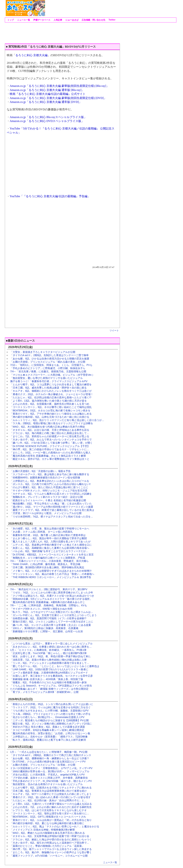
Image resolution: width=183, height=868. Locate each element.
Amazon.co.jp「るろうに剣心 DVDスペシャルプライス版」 (47, 121)
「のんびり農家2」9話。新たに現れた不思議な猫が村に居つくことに (49, 487)
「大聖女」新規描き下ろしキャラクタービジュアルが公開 (43, 352)
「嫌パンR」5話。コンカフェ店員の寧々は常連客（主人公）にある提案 (51, 625)
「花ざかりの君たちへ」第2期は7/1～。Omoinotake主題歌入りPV (47, 717)
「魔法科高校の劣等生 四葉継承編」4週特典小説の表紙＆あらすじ (48, 602)
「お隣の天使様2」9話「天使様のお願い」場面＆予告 (40, 471)
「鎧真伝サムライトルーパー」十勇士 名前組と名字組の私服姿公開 (48, 500)
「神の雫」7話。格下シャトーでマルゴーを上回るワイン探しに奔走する (51, 849)
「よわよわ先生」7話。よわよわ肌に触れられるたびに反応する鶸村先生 (51, 807)
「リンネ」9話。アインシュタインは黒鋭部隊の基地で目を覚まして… (50, 663)
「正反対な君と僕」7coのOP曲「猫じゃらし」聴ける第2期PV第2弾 (48, 653)
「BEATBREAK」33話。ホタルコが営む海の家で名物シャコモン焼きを (50, 410)
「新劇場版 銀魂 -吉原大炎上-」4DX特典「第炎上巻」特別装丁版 (47, 679)
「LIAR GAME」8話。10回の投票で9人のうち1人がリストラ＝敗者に (49, 669)
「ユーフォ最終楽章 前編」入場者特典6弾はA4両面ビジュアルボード (49, 673)
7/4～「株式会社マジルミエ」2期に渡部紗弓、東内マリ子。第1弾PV (49, 589)
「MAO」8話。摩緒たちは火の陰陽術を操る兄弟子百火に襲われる (48, 833)
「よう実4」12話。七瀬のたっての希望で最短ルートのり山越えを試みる (51, 804)
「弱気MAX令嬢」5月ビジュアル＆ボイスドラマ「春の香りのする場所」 (51, 599)
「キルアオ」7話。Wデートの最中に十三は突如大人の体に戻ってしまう (51, 794)
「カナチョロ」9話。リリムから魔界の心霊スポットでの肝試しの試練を (51, 494)
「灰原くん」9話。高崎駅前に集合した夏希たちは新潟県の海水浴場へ (50, 548)
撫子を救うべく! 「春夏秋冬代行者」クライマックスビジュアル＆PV (49, 381)
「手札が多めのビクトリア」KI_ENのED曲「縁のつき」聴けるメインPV (51, 781)
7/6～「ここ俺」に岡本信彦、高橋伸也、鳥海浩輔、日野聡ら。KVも (49, 605)
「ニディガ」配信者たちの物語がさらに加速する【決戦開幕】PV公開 (49, 720)
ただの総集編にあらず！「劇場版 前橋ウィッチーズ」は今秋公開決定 (49, 689)
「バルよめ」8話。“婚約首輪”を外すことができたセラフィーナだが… (49, 551)
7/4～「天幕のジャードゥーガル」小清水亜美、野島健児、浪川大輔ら (49, 561)
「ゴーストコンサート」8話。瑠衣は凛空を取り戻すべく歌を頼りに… (50, 813)
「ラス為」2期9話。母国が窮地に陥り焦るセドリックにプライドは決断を (52, 423)
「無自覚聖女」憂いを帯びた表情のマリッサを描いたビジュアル (46, 378)
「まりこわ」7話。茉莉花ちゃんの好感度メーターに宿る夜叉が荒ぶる (50, 436)
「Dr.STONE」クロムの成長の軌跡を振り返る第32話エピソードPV (48, 762)
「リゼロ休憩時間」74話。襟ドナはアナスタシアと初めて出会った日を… (52, 517)
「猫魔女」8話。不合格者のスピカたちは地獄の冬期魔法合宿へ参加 (48, 682)
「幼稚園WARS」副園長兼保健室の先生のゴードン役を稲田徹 (45, 478)
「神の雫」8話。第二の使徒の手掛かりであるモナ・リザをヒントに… (50, 449)
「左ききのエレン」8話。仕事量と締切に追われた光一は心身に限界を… (51, 647)
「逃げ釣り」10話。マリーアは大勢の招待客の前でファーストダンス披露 (52, 507)
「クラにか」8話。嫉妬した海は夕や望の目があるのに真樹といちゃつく (51, 839)
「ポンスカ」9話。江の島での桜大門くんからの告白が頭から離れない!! (50, 484)
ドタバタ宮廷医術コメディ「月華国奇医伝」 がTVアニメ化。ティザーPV (51, 768)
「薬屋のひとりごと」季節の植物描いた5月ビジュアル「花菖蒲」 (47, 846)
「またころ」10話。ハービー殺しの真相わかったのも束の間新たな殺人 (50, 453)
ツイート (114, 330)
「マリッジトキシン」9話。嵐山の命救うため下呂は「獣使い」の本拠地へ (52, 574)
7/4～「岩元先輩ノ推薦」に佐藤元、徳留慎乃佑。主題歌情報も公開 (48, 371)
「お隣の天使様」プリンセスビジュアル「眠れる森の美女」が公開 (48, 362)
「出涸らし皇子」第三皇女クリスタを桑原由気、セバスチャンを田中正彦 (51, 676)
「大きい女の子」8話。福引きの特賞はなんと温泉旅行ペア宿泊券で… (50, 843)
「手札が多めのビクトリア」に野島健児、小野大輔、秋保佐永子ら (48, 368)
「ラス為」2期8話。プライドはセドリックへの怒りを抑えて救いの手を (50, 714)
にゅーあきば (72, 20)
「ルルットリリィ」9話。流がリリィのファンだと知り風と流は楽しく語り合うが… (57, 420)
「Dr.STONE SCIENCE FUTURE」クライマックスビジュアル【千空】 (50, 446)
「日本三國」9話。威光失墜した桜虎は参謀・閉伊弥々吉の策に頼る (48, 388)
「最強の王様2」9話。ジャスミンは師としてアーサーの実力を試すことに (52, 622)
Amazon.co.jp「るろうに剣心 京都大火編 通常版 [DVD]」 (46, 102)
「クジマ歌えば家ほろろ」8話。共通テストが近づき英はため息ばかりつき (52, 596)
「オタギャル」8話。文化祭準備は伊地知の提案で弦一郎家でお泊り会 (50, 836)
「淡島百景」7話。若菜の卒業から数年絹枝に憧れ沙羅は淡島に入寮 (48, 660)
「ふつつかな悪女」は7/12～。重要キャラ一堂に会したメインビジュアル (51, 644)
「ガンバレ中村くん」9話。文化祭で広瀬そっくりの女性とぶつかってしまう (53, 615)
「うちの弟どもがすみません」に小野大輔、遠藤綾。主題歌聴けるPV (49, 711)
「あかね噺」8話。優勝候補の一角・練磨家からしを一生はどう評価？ (50, 758)
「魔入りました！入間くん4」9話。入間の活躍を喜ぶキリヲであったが (50, 542)
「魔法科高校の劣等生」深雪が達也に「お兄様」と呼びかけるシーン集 (50, 733)
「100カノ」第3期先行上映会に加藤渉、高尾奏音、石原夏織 (44, 628)
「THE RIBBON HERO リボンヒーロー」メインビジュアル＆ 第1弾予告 (51, 577)
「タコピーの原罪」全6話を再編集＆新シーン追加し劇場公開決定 (47, 730)
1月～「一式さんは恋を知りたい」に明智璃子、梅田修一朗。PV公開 (49, 752)
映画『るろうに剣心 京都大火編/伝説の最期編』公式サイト (48, 94)
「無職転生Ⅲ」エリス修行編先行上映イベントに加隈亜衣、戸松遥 (48, 558)
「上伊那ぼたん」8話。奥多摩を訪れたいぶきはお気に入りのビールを (50, 481)
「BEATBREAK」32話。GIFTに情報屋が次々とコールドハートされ (48, 817)
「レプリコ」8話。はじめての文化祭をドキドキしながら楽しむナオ (48, 810)
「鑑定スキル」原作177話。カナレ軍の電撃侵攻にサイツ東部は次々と (50, 459)
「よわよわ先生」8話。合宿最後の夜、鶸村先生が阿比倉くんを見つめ (50, 404)
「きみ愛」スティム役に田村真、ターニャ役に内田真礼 (41, 532)
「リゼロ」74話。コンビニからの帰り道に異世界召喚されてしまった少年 (52, 593)
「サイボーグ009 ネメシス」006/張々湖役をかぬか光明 (41, 609)
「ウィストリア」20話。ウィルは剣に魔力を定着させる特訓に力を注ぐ (50, 707)
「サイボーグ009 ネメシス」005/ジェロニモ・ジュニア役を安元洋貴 (49, 491)
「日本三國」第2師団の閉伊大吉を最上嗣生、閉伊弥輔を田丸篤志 (47, 567)
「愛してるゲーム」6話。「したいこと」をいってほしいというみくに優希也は (55, 666)
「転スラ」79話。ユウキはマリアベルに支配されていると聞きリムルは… (52, 612)
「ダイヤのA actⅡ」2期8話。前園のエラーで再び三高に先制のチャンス (51, 755)
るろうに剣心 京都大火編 (31, 55)
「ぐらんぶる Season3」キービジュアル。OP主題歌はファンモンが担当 (51, 686)
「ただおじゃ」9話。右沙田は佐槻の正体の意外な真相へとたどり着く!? (51, 397)
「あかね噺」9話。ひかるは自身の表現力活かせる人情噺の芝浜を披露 (50, 359)
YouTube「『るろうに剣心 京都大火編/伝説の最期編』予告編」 (50, 196)
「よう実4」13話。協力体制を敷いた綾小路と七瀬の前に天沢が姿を (49, 401)
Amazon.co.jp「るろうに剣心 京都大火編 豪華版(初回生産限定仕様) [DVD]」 (58, 98)
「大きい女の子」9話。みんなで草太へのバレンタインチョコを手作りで (51, 440)
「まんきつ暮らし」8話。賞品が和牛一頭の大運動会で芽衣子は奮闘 (48, 538)
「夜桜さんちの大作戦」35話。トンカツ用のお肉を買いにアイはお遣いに (52, 704)
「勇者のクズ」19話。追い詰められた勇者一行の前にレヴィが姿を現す (50, 797)
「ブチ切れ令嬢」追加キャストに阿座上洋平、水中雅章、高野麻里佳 (49, 778)
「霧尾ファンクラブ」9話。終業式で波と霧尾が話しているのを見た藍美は (52, 510)
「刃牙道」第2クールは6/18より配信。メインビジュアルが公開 (46, 513)
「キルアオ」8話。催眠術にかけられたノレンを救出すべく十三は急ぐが (51, 391)
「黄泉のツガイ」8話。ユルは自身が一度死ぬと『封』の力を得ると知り (51, 820)
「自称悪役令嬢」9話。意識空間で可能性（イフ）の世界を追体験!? (48, 618)
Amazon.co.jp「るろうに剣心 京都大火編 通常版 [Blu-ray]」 (47, 90)
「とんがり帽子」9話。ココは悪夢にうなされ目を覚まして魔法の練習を (51, 384)
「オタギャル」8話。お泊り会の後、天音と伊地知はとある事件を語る (50, 430)
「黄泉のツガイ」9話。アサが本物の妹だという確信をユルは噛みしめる (51, 414)
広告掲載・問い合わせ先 (93, 20)
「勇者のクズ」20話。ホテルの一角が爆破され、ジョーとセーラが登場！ (52, 394)
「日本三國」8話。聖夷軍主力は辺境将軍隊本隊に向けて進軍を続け (48, 791)
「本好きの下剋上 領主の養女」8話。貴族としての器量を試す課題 (48, 727)
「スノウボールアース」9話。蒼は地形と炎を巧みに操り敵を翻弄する (50, 474)
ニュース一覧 (23, 20)
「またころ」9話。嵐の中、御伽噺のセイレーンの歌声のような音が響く (51, 852)
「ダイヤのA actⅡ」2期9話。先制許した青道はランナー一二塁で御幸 (49, 355)
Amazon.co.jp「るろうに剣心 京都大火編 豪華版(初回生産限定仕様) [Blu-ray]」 (59, 86)
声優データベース (42, 20)
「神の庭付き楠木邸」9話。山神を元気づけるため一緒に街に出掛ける (50, 417)
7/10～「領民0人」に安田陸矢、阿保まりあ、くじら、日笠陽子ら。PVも (51, 365)
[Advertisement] (110, 8)
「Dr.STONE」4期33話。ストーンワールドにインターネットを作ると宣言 (52, 555)
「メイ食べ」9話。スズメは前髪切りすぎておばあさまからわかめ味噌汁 (51, 571)
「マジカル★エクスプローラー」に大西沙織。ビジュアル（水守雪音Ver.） (52, 375)
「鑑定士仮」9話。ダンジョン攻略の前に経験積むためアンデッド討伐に (51, 724)
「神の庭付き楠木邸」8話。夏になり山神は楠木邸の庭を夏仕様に (47, 823)
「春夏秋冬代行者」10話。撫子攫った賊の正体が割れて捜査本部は (48, 535)
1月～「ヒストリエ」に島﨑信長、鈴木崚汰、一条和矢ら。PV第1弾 (48, 650)
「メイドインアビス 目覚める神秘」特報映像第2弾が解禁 (43, 830)
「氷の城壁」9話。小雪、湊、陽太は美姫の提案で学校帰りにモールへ (50, 529)
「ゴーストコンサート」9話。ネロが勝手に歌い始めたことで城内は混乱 (51, 407)
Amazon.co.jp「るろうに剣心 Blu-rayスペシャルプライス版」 (48, 117)
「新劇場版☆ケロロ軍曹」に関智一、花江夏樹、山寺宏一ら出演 (46, 631)
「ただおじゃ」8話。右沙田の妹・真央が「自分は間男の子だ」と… (48, 800)
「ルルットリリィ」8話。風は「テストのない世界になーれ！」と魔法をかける (55, 826)
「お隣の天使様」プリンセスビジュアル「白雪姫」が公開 (43, 765)
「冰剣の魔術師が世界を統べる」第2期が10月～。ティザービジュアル (50, 771)
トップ (10, 20)
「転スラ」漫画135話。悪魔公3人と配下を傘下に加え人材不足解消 (48, 740)
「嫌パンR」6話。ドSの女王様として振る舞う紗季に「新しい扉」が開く (51, 443)
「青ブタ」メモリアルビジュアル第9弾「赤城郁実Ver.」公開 (44, 692)
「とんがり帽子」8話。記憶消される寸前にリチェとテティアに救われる (51, 788)
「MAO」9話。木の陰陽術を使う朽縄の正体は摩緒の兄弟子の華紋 (48, 427)
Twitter (112, 20)
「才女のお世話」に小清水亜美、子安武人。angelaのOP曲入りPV (47, 775)
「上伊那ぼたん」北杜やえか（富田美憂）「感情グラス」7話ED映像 (49, 737)
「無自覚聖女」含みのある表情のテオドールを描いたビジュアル (46, 784)
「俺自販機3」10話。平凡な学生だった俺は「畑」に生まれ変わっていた (51, 504)
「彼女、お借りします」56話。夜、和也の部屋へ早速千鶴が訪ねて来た (50, 656)
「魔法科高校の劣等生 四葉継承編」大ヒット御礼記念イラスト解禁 (48, 456)
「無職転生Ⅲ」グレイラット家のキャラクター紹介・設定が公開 (46, 497)
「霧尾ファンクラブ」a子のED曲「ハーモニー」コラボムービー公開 (49, 856)
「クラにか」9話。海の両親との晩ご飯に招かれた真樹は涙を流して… (50, 433)
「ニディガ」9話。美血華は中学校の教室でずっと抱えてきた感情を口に (51, 545)
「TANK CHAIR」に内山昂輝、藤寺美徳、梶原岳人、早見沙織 (45, 564)
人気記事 (58, 20)
